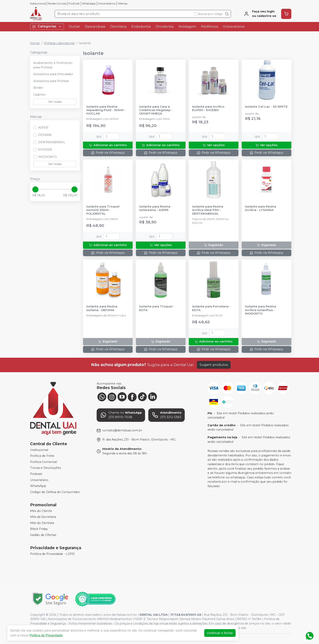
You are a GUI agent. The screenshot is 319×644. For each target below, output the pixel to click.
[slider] (35, 189)
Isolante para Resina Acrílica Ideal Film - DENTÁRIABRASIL (208, 210)
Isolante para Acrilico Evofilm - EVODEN (208, 108)
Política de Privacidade (46, 635)
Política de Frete (42, 456)
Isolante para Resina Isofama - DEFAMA (102, 308)
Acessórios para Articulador (53, 74)
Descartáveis (95, 27)
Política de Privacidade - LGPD (52, 554)
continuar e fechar (220, 633)
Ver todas (55, 102)
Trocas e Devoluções (45, 468)
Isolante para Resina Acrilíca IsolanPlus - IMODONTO (261, 310)
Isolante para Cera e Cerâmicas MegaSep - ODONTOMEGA (156, 110)
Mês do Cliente (41, 511)
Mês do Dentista (42, 523)
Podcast (36, 474)
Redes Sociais (57, 4)
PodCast (74, 4)
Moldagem (187, 27)
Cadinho (39, 95)
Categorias (47, 27)
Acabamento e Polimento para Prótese (53, 65)
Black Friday (39, 529)
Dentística (118, 27)
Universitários (107, 4)
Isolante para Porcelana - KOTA (211, 308)
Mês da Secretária (43, 517)
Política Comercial (44, 462)
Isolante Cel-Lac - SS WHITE (266, 107)
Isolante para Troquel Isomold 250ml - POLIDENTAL (103, 210)
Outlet (74, 27)
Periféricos (210, 27)
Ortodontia (164, 27)
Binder (38, 88)
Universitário (39, 480)
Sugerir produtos (214, 365)
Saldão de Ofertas (43, 535)
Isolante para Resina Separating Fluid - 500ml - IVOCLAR (106, 110)
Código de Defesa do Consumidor (55, 492)
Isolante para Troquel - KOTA (157, 308)
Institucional (38, 4)
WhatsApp (89, 4)
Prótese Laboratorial (59, 43)
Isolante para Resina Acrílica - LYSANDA (261, 208)
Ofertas (122, 4)
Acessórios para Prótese (51, 81)
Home (35, 43)
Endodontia (141, 27)
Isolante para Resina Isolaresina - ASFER (155, 208)
